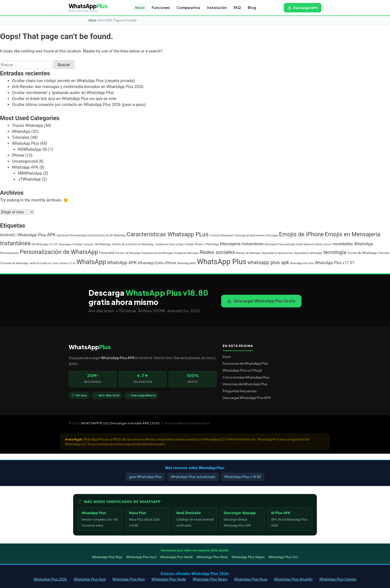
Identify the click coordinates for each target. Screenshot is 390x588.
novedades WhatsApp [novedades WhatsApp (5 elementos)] (353, 244)
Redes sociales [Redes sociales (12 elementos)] (218, 252)
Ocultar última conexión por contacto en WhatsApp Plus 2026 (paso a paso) (79, 105)
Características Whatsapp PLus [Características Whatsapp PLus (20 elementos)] (168, 234)
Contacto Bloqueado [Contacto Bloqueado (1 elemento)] (221, 235)
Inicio (140, 8)
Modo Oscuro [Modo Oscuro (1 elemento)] (324, 244)
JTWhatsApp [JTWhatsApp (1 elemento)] (211, 244)
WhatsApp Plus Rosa (212, 557)
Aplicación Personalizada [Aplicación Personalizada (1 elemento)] (72, 235)
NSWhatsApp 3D (33, 149)
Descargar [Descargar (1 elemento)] (272, 235)
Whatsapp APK (25, 167)
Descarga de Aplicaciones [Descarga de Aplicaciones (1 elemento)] (250, 235)
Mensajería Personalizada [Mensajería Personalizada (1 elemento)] (280, 244)
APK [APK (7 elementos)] (51, 235)
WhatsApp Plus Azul (141, 557)
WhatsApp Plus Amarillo (293, 579)
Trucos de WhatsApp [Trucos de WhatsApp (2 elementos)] (362, 253)
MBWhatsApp (30, 173)
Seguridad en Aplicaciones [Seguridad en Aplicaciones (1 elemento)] (277, 253)
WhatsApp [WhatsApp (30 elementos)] (91, 262)
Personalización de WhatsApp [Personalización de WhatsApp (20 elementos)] (59, 252)
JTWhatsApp (29, 179)
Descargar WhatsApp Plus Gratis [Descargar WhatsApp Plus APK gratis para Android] (261, 301)
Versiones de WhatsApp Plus (245, 384)
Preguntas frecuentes (240, 391)
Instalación (217, 8)
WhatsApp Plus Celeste (338, 579)
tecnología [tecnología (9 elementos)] (335, 252)
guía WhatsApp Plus (146, 477)
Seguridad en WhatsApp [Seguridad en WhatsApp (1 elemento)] (308, 253)
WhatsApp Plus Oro (283, 557)
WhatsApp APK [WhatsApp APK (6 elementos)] (122, 263)
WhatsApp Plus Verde (177, 557)
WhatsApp (21, 131)
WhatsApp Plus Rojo (107, 557)
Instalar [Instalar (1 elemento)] (189, 244)
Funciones (161, 8)
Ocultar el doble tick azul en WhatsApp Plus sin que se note (64, 99)
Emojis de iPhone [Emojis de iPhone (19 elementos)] (301, 234)
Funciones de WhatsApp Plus (245, 363)
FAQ (237, 8)
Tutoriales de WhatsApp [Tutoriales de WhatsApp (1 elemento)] (14, 263)
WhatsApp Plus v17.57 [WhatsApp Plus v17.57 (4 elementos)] (335, 263)
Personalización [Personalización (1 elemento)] (9, 253)
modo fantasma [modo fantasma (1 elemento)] (305, 244)
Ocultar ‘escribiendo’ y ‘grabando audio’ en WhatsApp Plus (63, 93)
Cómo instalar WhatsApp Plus (246, 377)
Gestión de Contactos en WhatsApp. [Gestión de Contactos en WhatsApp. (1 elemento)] (133, 244)
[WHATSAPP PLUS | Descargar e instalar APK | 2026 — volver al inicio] (88, 8)
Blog (252, 8)
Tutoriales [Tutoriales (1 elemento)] (384, 253)
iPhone (18, 155)
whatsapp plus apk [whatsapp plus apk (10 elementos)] (268, 262)
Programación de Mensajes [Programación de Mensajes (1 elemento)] (157, 253)
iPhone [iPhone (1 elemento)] (199, 244)
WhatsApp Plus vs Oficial (242, 370)
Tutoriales (21, 137)
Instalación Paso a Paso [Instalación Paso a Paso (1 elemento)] (170, 244)
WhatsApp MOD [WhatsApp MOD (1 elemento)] (186, 263)
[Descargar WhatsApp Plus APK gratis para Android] (303, 8)
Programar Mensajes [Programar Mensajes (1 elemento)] (187, 253)
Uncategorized (25, 161)
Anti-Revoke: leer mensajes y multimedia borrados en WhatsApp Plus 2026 (78, 87)
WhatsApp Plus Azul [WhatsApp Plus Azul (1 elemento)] (302, 263)
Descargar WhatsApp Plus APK (247, 398)
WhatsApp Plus (25, 143)
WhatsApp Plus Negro (248, 557)
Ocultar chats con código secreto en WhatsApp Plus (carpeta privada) (73, 81)
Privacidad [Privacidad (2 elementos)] (107, 253)
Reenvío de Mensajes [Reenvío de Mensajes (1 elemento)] (248, 253)
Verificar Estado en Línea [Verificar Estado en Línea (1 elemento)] (44, 263)
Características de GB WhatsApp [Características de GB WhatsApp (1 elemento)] (106, 235)
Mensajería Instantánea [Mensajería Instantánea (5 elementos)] (242, 244)
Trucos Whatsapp (27, 125)
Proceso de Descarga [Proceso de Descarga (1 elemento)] (128, 253)
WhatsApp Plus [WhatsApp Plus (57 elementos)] (222, 262)
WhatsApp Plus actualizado (193, 477)
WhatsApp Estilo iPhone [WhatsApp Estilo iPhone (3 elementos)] (157, 263)
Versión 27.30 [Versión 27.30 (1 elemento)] (67, 263)
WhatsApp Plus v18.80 (243, 477)
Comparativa (188, 8)
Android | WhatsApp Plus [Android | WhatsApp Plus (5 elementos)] (23, 235)
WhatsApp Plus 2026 (50, 579)
